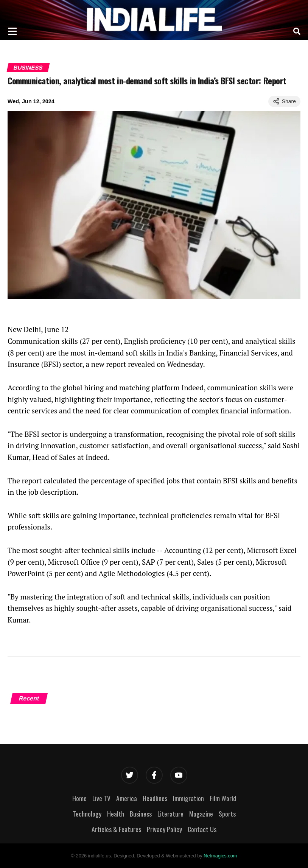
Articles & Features (116, 829)
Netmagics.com (220, 856)
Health (116, 814)
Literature (170, 814)
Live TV (101, 798)
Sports (227, 814)
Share (284, 101)
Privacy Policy (164, 829)
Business (28, 68)
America (127, 798)
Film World (223, 798)
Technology (87, 814)
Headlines (155, 798)
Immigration (188, 798)
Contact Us (202, 829)
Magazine (201, 814)
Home (79, 798)
